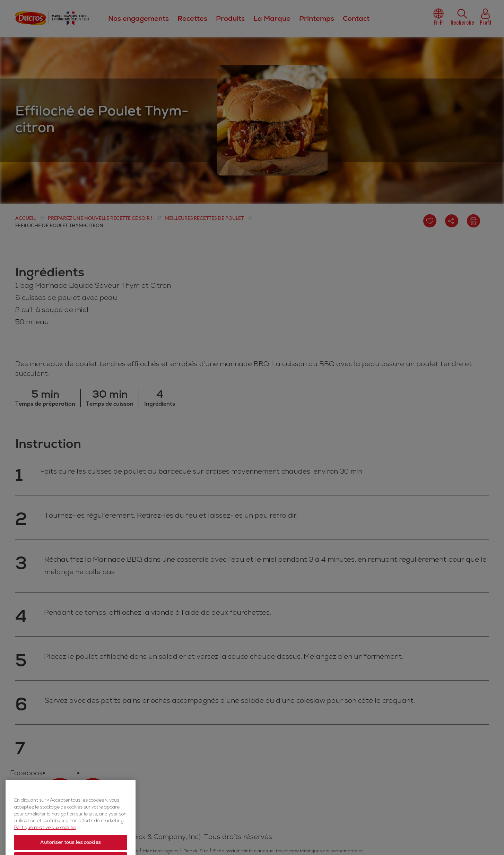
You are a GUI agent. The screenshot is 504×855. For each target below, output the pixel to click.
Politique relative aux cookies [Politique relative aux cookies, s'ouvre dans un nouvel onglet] (45, 839)
